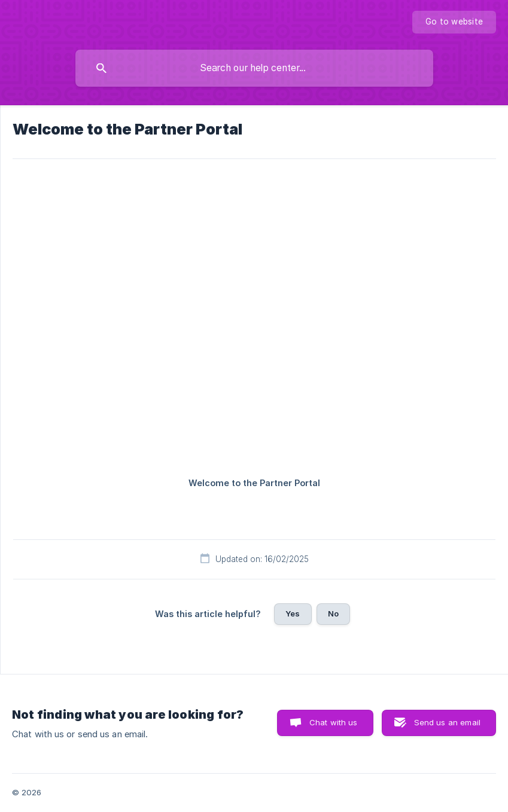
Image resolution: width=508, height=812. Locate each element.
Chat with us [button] (334, 722)
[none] (454, 22)
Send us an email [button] (447, 722)
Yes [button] (293, 613)
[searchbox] (254, 68)
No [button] (333, 613)
